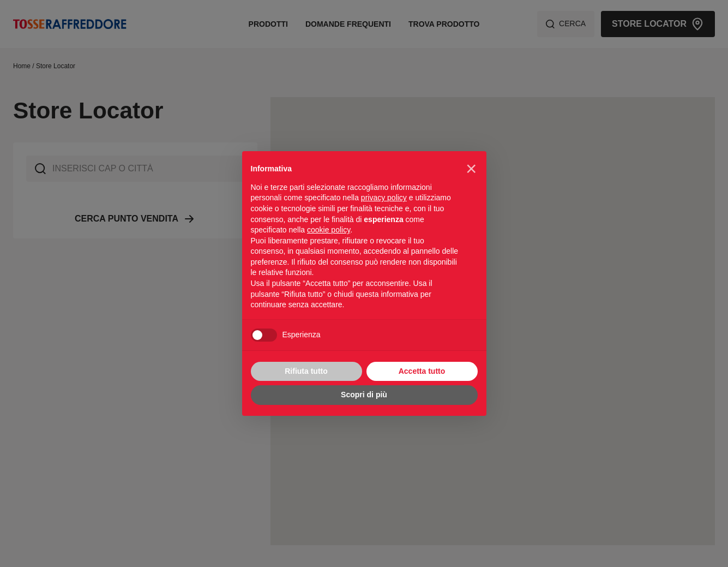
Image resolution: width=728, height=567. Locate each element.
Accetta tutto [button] (422, 371)
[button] (471, 169)
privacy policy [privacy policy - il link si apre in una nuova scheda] (384, 198)
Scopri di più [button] (364, 395)
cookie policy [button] (329, 230)
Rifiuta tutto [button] (306, 371)
